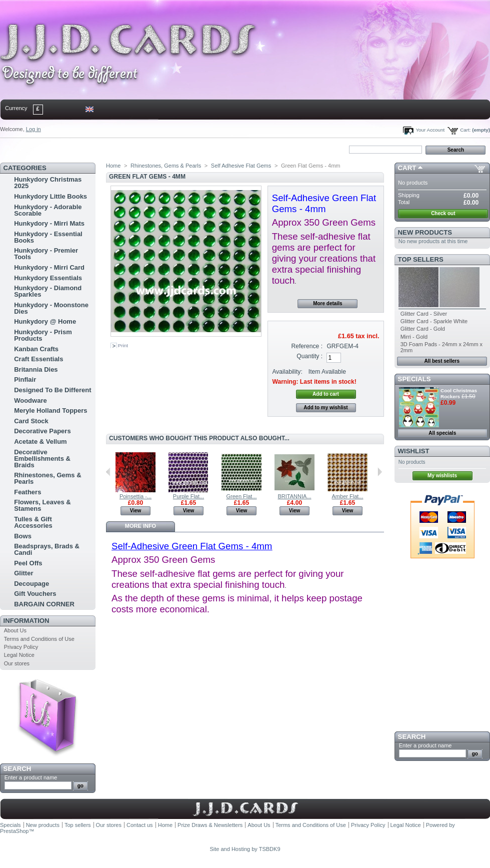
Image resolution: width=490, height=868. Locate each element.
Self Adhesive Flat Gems (241, 166)
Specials (414, 379)
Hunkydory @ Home (45, 321)
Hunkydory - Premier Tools (46, 254)
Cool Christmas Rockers (459, 393)
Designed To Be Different (52, 390)
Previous (108, 472)
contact (49, 149)
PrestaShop (14, 831)
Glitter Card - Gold (423, 329)
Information (26, 621)
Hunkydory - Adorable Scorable (48, 210)
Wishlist (414, 451)
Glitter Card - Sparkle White (434, 321)
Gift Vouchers (35, 594)
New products (425, 232)
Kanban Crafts (36, 349)
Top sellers (421, 259)
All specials (442, 433)
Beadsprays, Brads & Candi (47, 549)
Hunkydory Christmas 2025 (48, 183)
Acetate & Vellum (40, 442)
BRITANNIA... (294, 496)
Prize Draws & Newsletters (210, 825)
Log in (33, 129)
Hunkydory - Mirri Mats (49, 223)
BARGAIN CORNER (44, 604)
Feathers (27, 492)
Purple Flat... (188, 496)
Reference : (307, 346)
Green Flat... (241, 496)
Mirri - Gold (414, 337)
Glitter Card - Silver (424, 314)
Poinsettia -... (135, 496)
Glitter (23, 573)
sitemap (82, 149)
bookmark (115, 149)
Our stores (17, 663)
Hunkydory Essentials (48, 278)
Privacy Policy (21, 647)
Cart (407, 168)
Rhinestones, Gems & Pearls (47, 478)
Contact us (140, 825)
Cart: (465, 130)
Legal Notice (19, 655)
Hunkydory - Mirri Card (49, 267)
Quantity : (309, 356)
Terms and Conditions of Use (39, 639)
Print (123, 345)
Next (380, 472)
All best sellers (442, 361)
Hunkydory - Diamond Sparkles (48, 291)
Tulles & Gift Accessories (33, 522)
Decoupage (31, 584)
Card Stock (31, 421)
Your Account (430, 130)
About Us (15, 630)
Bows (23, 536)
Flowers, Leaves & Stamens (42, 505)
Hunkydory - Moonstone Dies (51, 308)
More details (327, 303)
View (136, 511)
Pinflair (25, 379)
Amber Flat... (348, 496)
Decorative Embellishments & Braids (42, 459)
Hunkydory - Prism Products (43, 335)
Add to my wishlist (325, 407)
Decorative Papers (42, 431)
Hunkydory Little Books (50, 196)
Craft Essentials (38, 359)
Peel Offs (28, 563)
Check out (443, 213)
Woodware (30, 400)
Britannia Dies (36, 369)
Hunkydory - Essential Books (48, 237)
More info (140, 526)
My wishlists (442, 476)
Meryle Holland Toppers (50, 410)
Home (16, 149)
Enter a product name (31, 777)
